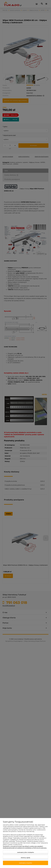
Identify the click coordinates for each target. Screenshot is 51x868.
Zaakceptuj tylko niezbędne (26, 852)
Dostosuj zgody (25, 858)
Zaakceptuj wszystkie (26, 863)
